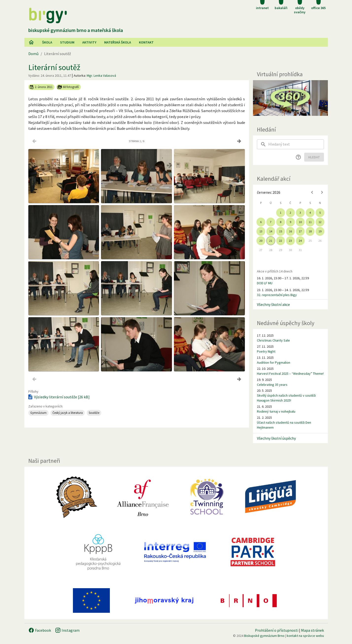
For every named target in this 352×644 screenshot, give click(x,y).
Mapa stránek (312, 630)
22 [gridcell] (281, 241)
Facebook (40, 630)
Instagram (67, 630)
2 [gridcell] (290, 213)
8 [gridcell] (281, 222)
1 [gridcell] (281, 213)
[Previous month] (312, 192)
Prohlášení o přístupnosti (277, 630)
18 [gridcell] (310, 231)
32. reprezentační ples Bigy (277, 295)
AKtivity (89, 42)
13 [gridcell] (261, 231)
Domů (34, 54)
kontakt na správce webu (305, 636)
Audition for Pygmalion (274, 362)
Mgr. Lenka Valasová (101, 75)
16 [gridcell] (290, 231)
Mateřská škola (118, 42)
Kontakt (146, 42)
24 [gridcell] (300, 241)
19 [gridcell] (320, 231)
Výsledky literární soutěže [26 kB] (59, 397)
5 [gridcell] (320, 213)
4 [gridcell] (310, 213)
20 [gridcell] (261, 241)
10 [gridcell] (300, 222)
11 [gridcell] (310, 222)
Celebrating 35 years (272, 385)
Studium (67, 42)
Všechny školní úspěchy (276, 438)
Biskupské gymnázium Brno (264, 636)
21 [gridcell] (271, 241)
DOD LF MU (265, 283)
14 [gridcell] (271, 231)
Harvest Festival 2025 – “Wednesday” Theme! (290, 374)
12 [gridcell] (320, 222)
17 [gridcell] (300, 231)
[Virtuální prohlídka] (290, 98)
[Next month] (322, 192)
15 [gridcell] (281, 231)
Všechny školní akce (273, 304)
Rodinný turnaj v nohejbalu (276, 411)
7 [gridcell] (271, 222)
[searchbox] (296, 144)
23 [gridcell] (290, 241)
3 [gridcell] (300, 213)
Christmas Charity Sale (273, 340)
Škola (47, 42)
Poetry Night (266, 351)
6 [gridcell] (261, 222)
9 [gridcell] (290, 222)
